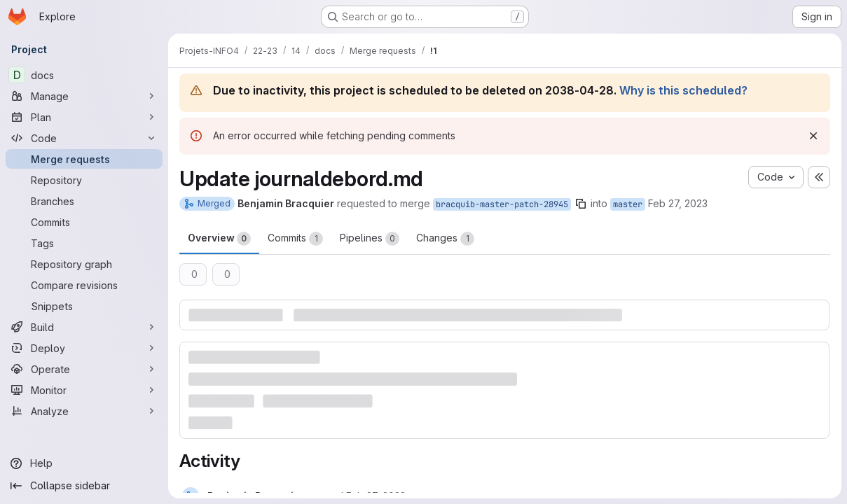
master (628, 204)
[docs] (84, 75)
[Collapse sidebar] (84, 486)
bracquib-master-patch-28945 (502, 204)
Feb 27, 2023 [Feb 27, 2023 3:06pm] (678, 203)
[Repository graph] (84, 264)
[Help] (84, 463)
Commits (295, 239)
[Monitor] (84, 390)
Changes (445, 239)
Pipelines (370, 239)
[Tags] (84, 243)
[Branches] (84, 201)
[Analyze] (84, 411)
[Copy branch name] (581, 204)
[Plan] (84, 117)
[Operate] (84, 369)
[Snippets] (84, 306)
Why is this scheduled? (683, 90)
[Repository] (84, 180)
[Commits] (84, 222)
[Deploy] (84, 348)
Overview (219, 239)
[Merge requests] (84, 159)
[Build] (84, 327)
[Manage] (84, 96)
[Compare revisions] (84, 285)
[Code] (84, 138)
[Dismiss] (813, 136)
